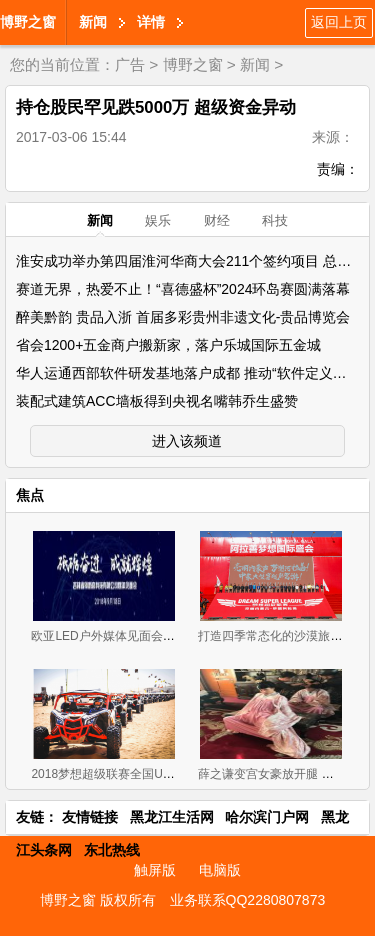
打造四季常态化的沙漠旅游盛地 (282, 636)
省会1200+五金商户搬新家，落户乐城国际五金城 (168, 345)
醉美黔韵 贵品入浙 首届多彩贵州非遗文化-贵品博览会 (183, 317)
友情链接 (90, 817)
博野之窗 (28, 22)
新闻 (93, 22)
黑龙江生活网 (172, 817)
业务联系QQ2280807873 (248, 900)
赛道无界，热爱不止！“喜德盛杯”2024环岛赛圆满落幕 (183, 289)
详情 (151, 22)
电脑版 (220, 870)
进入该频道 (187, 441)
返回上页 (339, 22)
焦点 (30, 495)
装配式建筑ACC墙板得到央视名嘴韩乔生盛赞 (157, 401)
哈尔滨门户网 (267, 817)
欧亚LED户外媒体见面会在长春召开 (126, 636)
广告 (130, 64)
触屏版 (155, 870)
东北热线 (112, 850)
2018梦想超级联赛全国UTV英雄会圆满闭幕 (146, 774)
